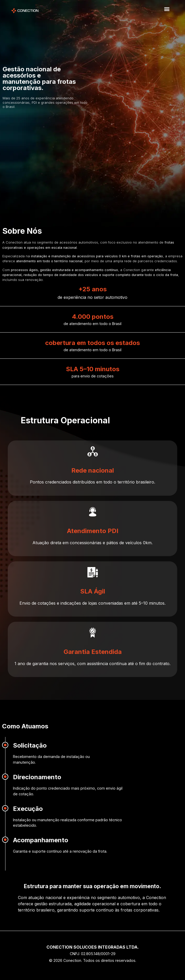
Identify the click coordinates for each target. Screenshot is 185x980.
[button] (167, 9)
